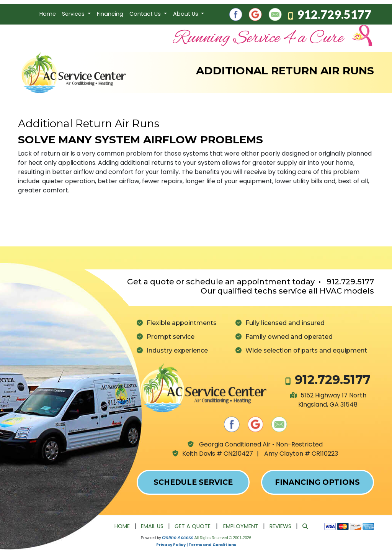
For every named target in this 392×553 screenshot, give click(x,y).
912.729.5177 (334, 14)
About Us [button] (186, 14)
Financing (110, 14)
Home (48, 14)
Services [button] (74, 14)
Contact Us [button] (146, 14)
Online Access (178, 538)
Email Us (152, 526)
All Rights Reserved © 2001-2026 (223, 538)
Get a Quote (193, 526)
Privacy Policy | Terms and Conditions (196, 545)
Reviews (280, 526)
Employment (241, 526)
